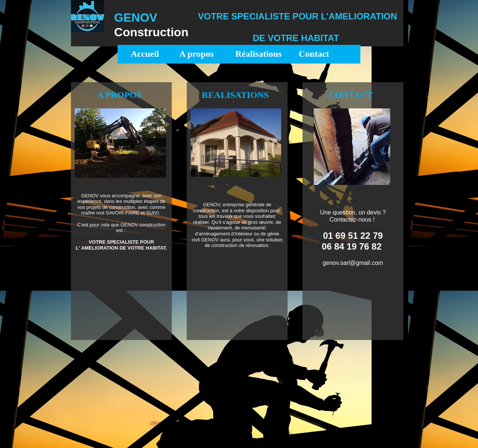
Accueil (145, 54)
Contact (314, 54)
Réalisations (258, 54)
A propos (196, 54)
